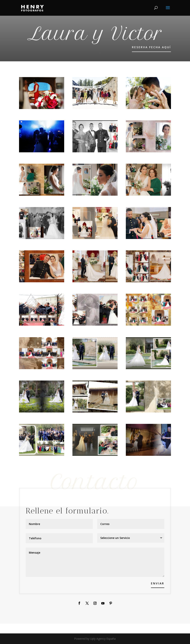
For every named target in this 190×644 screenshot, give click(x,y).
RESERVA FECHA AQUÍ (151, 47)
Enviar (158, 583)
